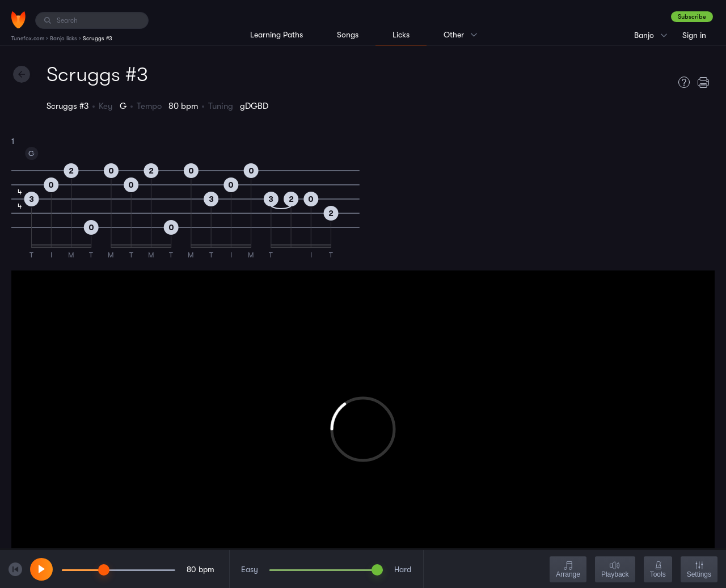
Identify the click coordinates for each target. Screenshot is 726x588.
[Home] (18, 20)
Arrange (568, 570)
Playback (615, 570)
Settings (699, 570)
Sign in (694, 35)
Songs (348, 35)
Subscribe (692, 17)
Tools (658, 570)
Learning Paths (277, 35)
